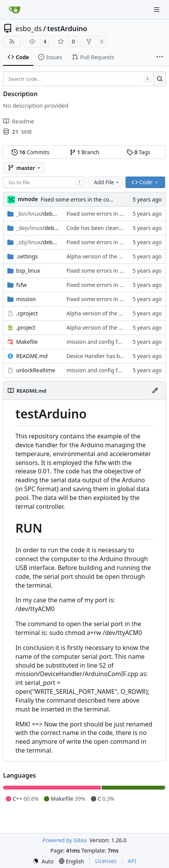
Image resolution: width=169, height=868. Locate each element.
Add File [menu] (107, 182)
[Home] (15, 10)
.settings (27, 256)
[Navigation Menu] (157, 9)
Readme (19, 121)
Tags (138, 152)
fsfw (21, 285)
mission (26, 299)
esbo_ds (28, 28)
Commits (30, 152)
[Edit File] (155, 391)
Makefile (27, 342)
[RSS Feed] (12, 42)
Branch (85, 152)
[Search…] (160, 79)
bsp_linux (28, 271)
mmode (28, 199)
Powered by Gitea (64, 840)
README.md (32, 356)
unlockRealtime (36, 370)
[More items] (160, 57)
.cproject (27, 313)
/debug (38, 214)
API (132, 861)
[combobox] (44, 182)
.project (26, 327)
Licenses (106, 861)
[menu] (43, 861)
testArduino (67, 28)
